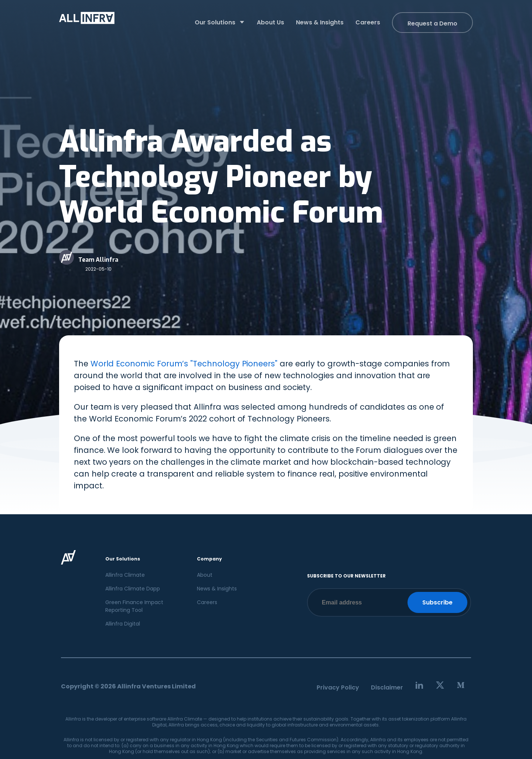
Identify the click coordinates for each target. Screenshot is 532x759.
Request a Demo (432, 23)
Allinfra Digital (123, 624)
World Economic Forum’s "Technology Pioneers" (184, 364)
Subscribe (437, 602)
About (205, 575)
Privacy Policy (338, 687)
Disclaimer (387, 687)
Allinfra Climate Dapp (133, 589)
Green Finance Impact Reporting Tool (134, 606)
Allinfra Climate (125, 575)
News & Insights (217, 589)
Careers (207, 602)
